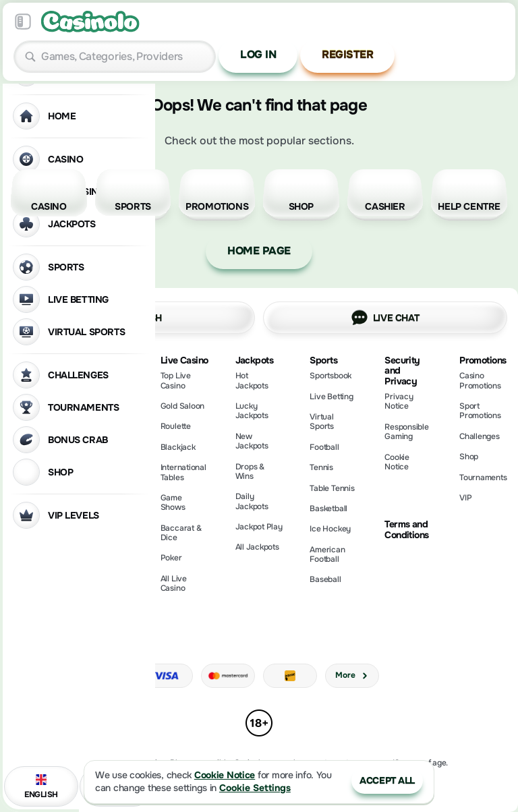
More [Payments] (352, 675)
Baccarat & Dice (181, 533)
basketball (328, 509)
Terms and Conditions (406, 530)
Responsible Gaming (406, 432)
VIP (465, 498)
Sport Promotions (480, 411)
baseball (325, 579)
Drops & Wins (250, 471)
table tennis (332, 488)
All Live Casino (174, 583)
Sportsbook (330, 376)
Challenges (480, 436)
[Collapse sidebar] (23, 22)
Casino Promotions (480, 380)
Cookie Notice (397, 462)
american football (327, 554)
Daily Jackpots (252, 501)
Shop (469, 457)
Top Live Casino (176, 380)
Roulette (176, 426)
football (324, 447)
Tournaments (483, 477)
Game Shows (173, 502)
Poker (171, 558)
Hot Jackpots (252, 380)
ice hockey (330, 529)
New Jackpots (252, 441)
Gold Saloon (182, 406)
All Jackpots (257, 547)
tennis (321, 467)
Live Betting (331, 397)
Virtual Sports (322, 422)
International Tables (183, 472)
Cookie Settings (255, 788)
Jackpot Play (259, 527)
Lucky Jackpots (252, 411)
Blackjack (178, 447)
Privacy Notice (399, 401)
